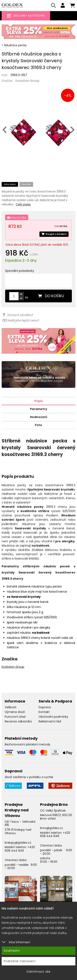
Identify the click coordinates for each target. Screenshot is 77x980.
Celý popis (23, 204)
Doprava (45, 707)
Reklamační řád (50, 721)
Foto (38, 425)
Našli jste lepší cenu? (21, 320)
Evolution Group (28, 81)
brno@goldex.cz (51, 828)
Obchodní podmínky (53, 717)
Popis (38, 401)
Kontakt (44, 712)
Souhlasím (12, 951)
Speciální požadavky (20, 271)
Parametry (39, 409)
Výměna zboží (15, 712)
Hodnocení (39, 417)
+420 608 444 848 (55, 834)
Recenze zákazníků (18, 721)
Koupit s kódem (54, 234)
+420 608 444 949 (20, 849)
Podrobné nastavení (20, 961)
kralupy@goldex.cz (18, 843)
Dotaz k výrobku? (18, 315)
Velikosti (10, 707)
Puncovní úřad (15, 717)
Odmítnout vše (38, 972)
